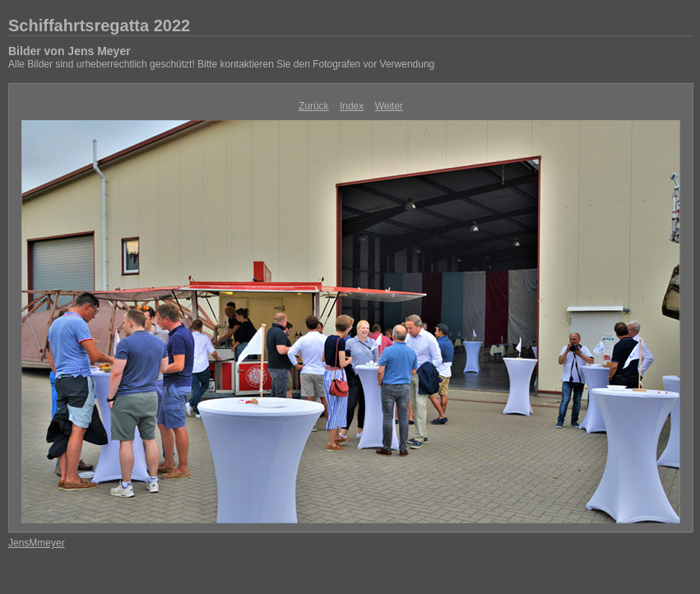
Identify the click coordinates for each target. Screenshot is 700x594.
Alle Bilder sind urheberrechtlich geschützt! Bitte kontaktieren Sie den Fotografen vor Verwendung (221, 64)
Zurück (314, 106)
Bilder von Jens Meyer (70, 51)
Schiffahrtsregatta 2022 (99, 26)
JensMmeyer (37, 543)
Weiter (389, 106)
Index (352, 106)
